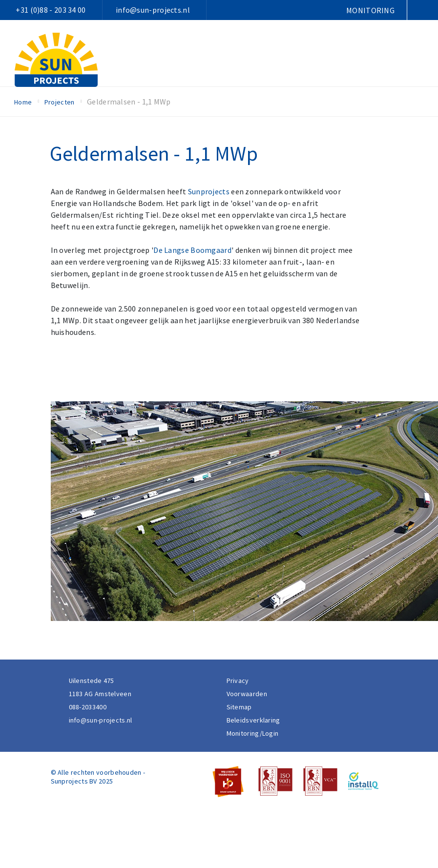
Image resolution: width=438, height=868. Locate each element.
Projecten (60, 102)
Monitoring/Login (253, 733)
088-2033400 (88, 707)
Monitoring (370, 10)
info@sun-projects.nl (153, 10)
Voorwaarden (247, 694)
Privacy (238, 681)
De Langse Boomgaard (192, 250)
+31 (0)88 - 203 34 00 (51, 10)
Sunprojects (209, 191)
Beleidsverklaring (253, 720)
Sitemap (239, 707)
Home (23, 102)
